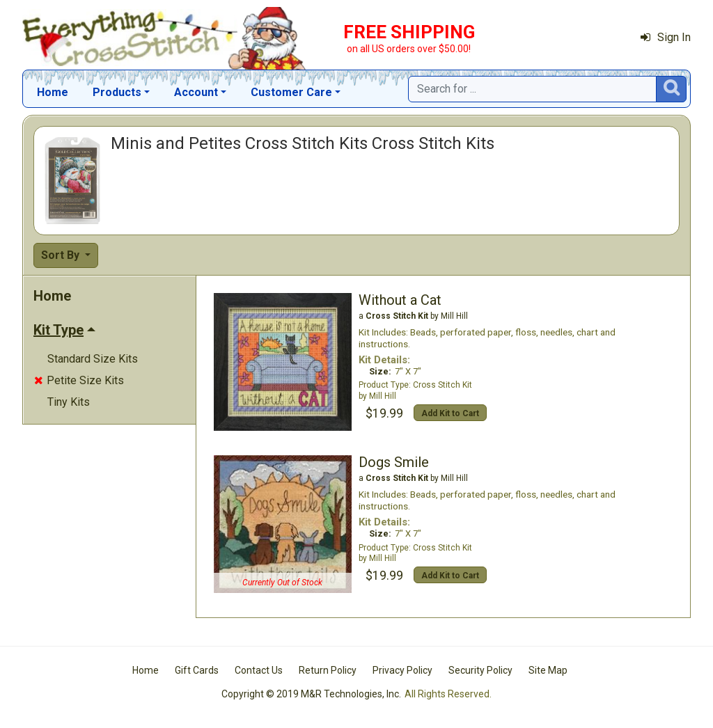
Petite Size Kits (79, 380)
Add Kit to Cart (450, 413)
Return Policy (328, 670)
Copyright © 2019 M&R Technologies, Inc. (311, 694)
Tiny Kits (69, 402)
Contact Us (259, 670)
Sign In (666, 37)
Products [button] (117, 92)
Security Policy (480, 670)
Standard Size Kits (93, 359)
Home (53, 92)
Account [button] (196, 92)
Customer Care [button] (291, 92)
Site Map (548, 670)
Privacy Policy (402, 670)
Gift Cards (197, 670)
